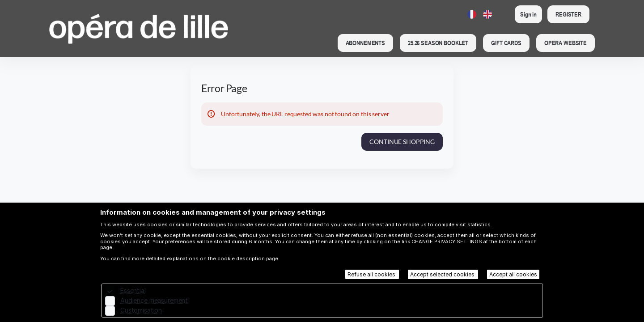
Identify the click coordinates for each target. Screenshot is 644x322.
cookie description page (248, 258)
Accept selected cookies (443, 274)
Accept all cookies (513, 274)
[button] (365, 43)
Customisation (141, 310)
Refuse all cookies (372, 274)
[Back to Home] (139, 29)
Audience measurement (154, 300)
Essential (133, 290)
